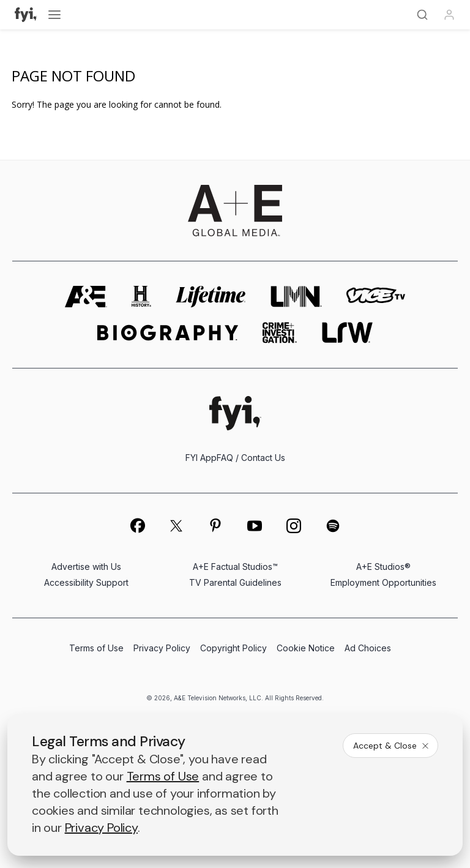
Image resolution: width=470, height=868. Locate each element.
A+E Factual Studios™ (235, 567)
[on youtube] (255, 526)
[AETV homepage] (86, 297)
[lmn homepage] (296, 297)
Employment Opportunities (383, 582)
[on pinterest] (215, 526)
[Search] (422, 15)
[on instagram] (294, 526)
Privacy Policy (162, 648)
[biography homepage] (168, 333)
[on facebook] (137, 525)
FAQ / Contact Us (251, 458)
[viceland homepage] (376, 297)
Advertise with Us (86, 567)
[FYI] (26, 15)
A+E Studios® (383, 567)
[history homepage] (141, 297)
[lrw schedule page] (347, 333)
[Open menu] (54, 15)
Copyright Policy (233, 648)
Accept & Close (392, 746)
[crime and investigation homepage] (280, 333)
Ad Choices (368, 648)
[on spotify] (333, 526)
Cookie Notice (306, 648)
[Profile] (449, 15)
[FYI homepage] (235, 413)
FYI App (201, 458)
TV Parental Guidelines (235, 582)
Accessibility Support (86, 582)
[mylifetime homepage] (211, 297)
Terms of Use (96, 648)
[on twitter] (176, 526)
